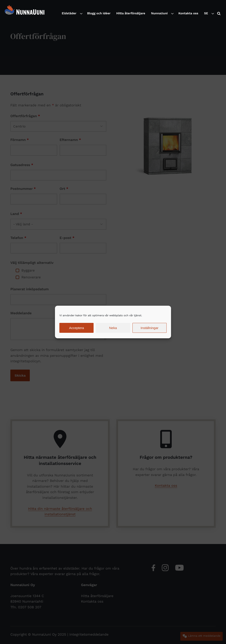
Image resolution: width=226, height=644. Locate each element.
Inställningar (150, 328)
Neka (113, 328)
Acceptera (77, 328)
